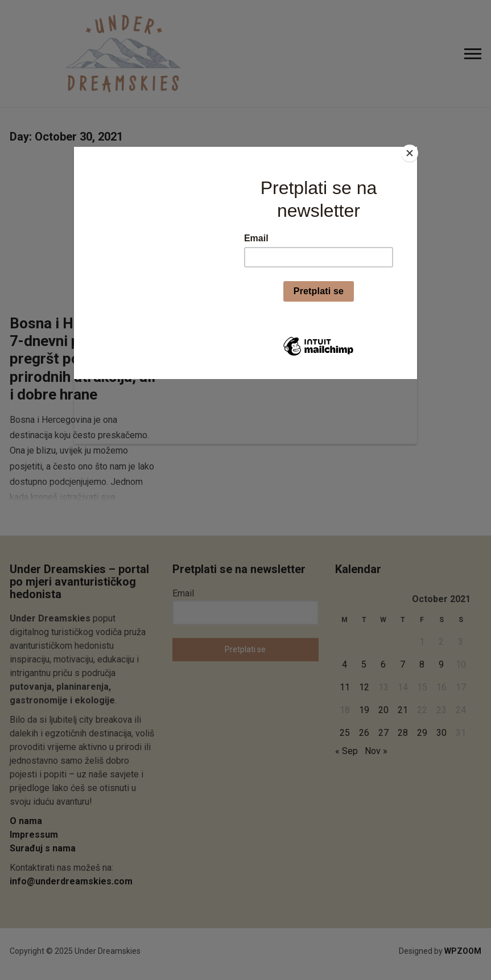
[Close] (414, 150)
